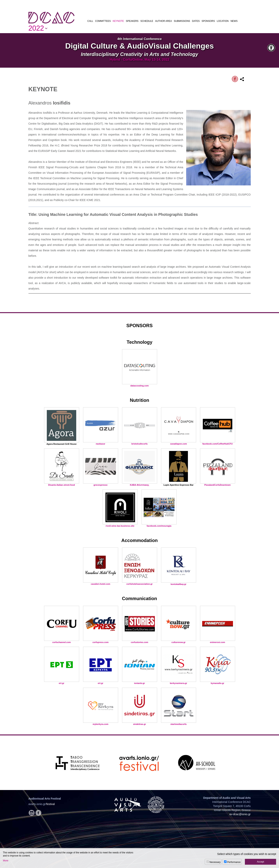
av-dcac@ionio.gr (240, 814)
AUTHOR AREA (163, 21)
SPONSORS (208, 21)
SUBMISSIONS (182, 21)
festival (50, 804)
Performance (234, 862)
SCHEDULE (147, 21)
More (6, 861)
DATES (196, 21)
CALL (90, 21)
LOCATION (223, 21)
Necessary (215, 862)
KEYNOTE (118, 21)
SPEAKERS (132, 21)
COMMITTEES (103, 21)
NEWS (234, 21)
